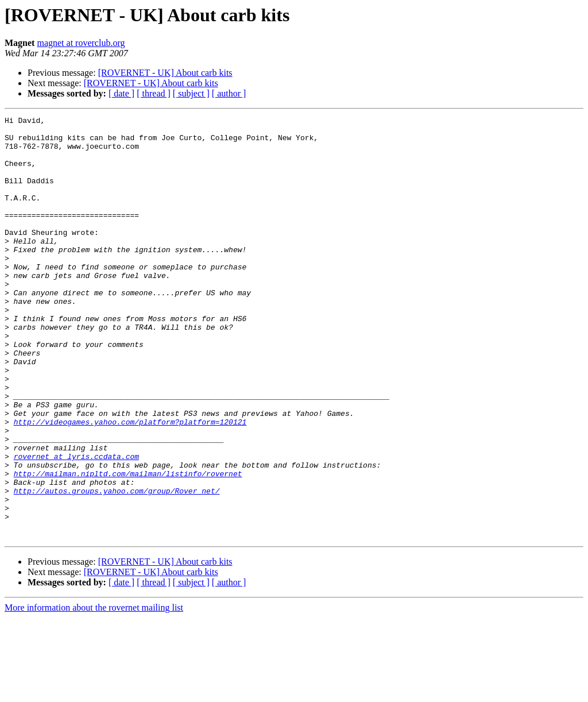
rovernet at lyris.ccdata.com (76, 525)
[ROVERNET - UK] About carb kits (165, 73)
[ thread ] (154, 93)
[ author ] (229, 93)
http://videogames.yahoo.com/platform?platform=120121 (130, 484)
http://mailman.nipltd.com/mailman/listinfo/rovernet (128, 546)
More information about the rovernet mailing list (94, 692)
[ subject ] (191, 93)
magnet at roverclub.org (81, 43)
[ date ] (121, 93)
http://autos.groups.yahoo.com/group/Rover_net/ (117, 566)
